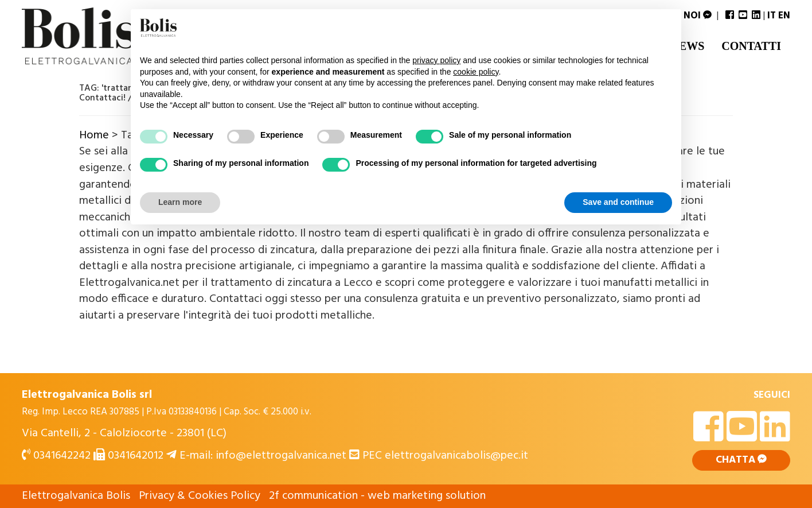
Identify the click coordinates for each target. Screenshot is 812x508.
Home (94, 135)
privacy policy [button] (436, 60)
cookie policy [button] (476, 72)
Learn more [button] (180, 202)
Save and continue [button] (618, 202)
